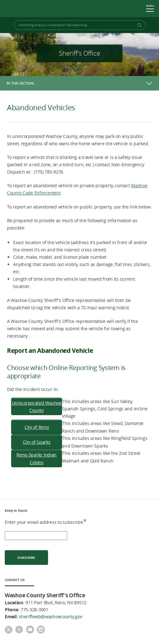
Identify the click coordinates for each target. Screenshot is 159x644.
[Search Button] (139, 25)
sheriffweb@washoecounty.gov (50, 617)
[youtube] (30, 630)
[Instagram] (41, 630)
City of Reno (37, 427)
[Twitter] (9, 630)
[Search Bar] (80, 25)
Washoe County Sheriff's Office (31, 9)
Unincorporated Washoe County (37, 407)
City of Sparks (37, 442)
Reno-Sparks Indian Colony (37, 458)
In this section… (22, 83)
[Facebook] (19, 630)
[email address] (36, 536)
